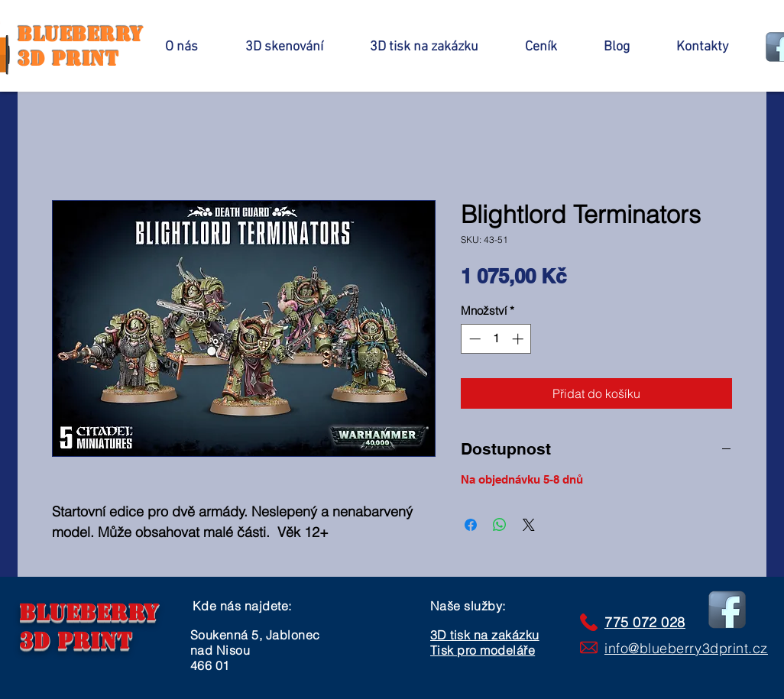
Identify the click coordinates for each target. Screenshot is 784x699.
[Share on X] (529, 525)
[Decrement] (473, 339)
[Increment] (519, 339)
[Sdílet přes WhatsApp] (500, 525)
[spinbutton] (496, 339)
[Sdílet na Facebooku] (471, 525)
